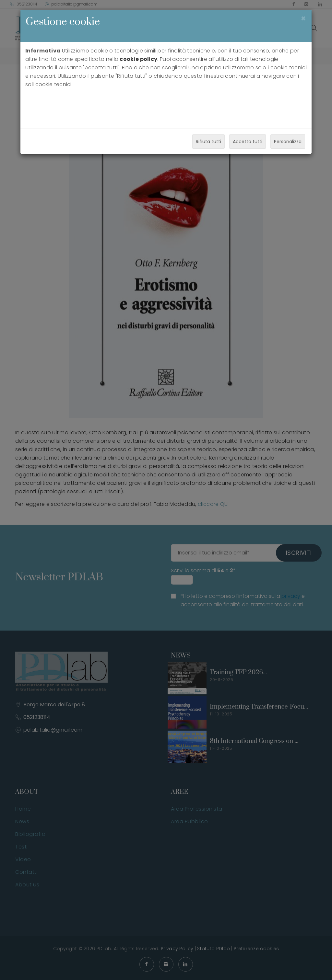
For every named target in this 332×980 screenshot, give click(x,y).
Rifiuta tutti (208, 142)
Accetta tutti (248, 142)
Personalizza (288, 142)
